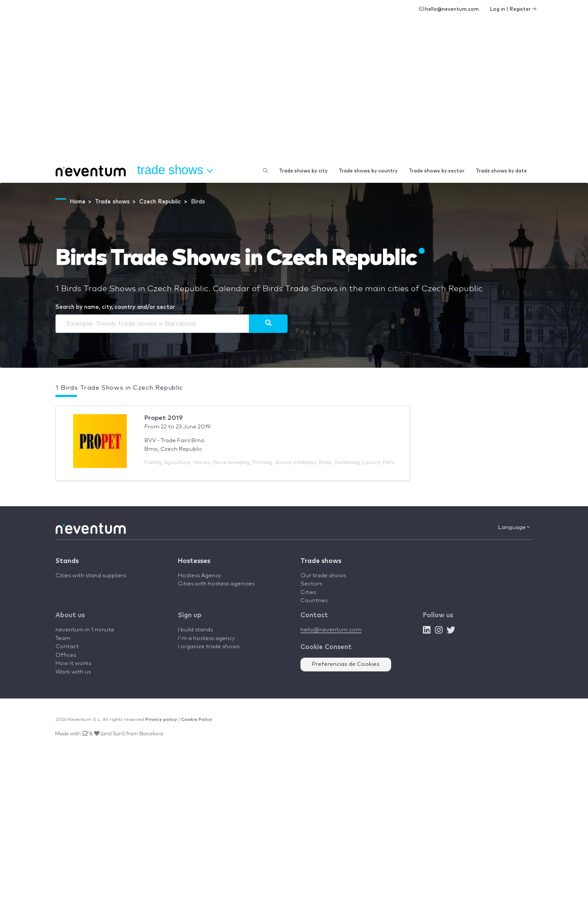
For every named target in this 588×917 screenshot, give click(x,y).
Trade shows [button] (175, 170)
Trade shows (321, 561)
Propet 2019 (164, 418)
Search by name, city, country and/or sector (115, 307)
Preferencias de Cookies (346, 664)
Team (63, 639)
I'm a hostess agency (207, 639)
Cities (308, 592)
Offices (66, 655)
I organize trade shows (209, 647)
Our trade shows (323, 576)
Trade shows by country (368, 171)
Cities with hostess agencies (216, 584)
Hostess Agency (200, 576)
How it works (73, 663)
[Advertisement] (294, 95)
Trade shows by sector (437, 171)
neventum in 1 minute (85, 630)
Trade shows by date (501, 171)
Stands (67, 561)
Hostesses (194, 561)
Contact (67, 647)
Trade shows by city (303, 171)
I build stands (195, 630)
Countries (314, 601)
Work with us (73, 672)
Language (514, 527)
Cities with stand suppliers (91, 576)
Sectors (311, 584)
